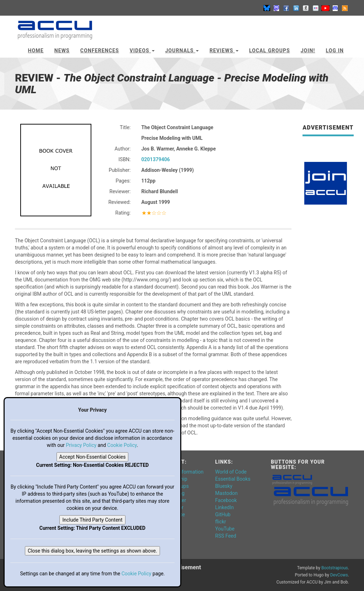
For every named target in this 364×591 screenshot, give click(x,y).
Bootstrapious (335, 568)
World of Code (231, 472)
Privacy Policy (81, 445)
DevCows (339, 575)
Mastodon (226, 493)
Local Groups (270, 51)
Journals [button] (182, 51)
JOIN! (308, 51)
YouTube (225, 529)
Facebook (226, 500)
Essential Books (233, 479)
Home (36, 51)
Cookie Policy (122, 445)
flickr (221, 522)
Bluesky (224, 486)
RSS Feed (226, 536)
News (62, 51)
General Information (182, 472)
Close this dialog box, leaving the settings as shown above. (92, 551)
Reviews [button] (224, 51)
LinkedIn (224, 507)
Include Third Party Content (92, 520)
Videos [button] (142, 51)
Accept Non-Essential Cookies (93, 457)
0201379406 (156, 159)
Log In (335, 51)
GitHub (223, 515)
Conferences (100, 51)
